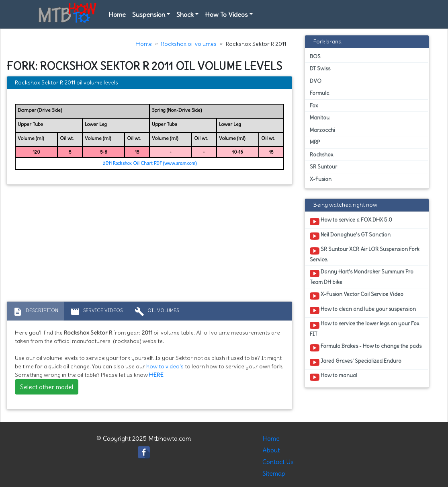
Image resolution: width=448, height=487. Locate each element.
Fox (314, 106)
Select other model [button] (47, 387)
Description (36, 312)
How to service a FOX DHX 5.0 (351, 221)
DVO (316, 81)
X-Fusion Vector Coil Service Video (357, 296)
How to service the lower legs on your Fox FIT (364, 329)
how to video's (165, 366)
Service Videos (96, 312)
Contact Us (278, 462)
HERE (156, 375)
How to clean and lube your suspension (363, 310)
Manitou (320, 118)
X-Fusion (321, 179)
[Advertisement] (149, 245)
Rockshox (321, 155)
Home (117, 14)
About (271, 450)
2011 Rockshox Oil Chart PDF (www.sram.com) (150, 163)
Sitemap (274, 473)
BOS (315, 57)
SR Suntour (323, 167)
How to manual (333, 377)
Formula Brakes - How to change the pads (366, 347)
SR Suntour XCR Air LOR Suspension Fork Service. (365, 254)
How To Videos (226, 14)
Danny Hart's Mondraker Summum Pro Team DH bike (362, 277)
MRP (315, 142)
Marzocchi (322, 130)
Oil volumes (157, 312)
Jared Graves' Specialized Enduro (356, 362)
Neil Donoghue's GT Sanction (350, 236)
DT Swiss (320, 69)
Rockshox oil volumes (189, 44)
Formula (320, 93)
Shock (185, 14)
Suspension (149, 14)
